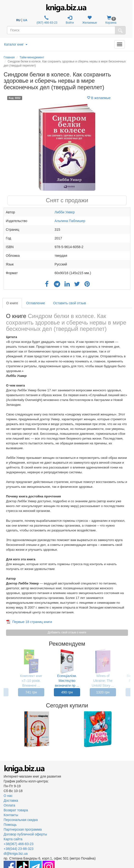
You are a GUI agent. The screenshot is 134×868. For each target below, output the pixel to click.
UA (25, 20)
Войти (70, 20)
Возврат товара (16, 810)
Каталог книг (16, 44)
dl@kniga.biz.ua (16, 854)
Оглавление (36, 303)
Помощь (10, 825)
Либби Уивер (65, 212)
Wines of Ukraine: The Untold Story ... (103, 681)
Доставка (11, 800)
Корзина (111, 20)
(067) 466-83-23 (47, 20)
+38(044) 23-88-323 (19, 849)
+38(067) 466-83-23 (19, 844)
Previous (4, 729)
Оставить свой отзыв (70, 303)
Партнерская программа (23, 829)
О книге (12, 303)
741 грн (31, 692)
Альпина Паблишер (70, 221)
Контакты (11, 815)
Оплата (9, 805)
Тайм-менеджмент (32, 57)
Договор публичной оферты (25, 834)
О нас (8, 796)
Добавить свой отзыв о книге (67, 632)
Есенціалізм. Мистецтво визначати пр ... (67, 681)
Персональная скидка (21, 820)
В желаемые (99, 98)
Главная (9, 57)
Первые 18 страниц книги (32, 622)
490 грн (67, 692)
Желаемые (90, 20)
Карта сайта (13, 839)
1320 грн (103, 692)
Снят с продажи (67, 200)
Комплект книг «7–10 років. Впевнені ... (31, 681)
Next (130, 729)
